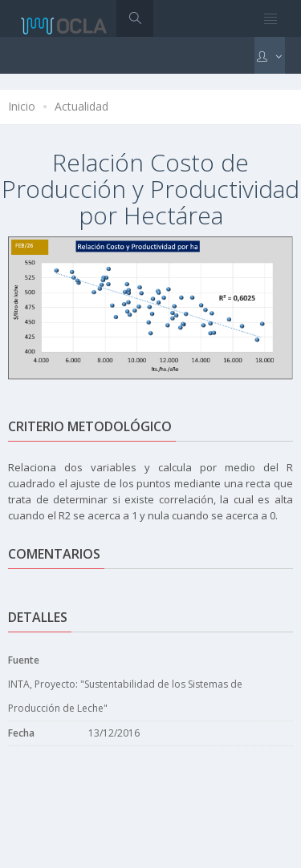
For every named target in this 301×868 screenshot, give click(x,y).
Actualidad (81, 106)
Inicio (22, 106)
